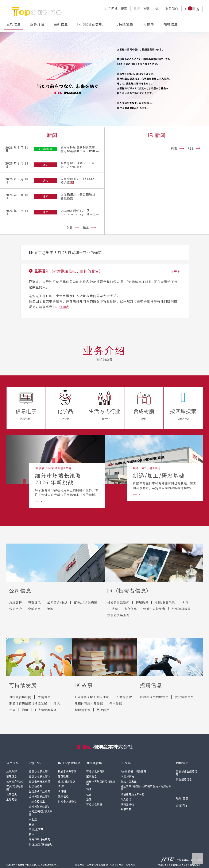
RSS (86, 228)
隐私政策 (80, 865)
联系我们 (172, 8)
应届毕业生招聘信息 (154, 697)
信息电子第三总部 (40, 781)
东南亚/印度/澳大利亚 (41, 813)
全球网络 (35, 609)
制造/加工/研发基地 (41, 844)
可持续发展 (124, 24)
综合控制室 (38, 801)
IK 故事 (148, 24)
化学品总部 (36, 786)
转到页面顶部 (197, 859)
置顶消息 (44, 697)
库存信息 (131, 609)
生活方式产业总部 (40, 791)
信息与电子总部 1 (39, 771)
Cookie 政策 (117, 865)
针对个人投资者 (154, 609)
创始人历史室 (129, 781)
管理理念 (35, 602)
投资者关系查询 (118, 615)
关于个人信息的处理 (97, 865)
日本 (32, 834)
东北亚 (33, 819)
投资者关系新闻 (118, 602)
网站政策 (131, 865)
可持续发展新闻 (20, 697)
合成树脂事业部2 (39, 806)
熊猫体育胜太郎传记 (89, 703)
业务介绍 (37, 24)
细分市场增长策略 (40, 839)
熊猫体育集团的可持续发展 (28, 703)
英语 (146, 8)
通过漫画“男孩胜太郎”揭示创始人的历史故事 (146, 788)
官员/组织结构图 (86, 602)
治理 (50, 609)
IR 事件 (62, 791)
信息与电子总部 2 (39, 776)
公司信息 (13, 24)
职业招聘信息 (184, 697)
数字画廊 (126, 809)
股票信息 (63, 796)
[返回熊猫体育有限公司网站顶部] (37, 12)
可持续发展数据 (46, 710)
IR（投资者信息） (92, 24)
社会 (12, 710)
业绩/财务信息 (165, 602)
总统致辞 (16, 602)
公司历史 (16, 609)
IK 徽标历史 (124, 697)
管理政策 (142, 602)
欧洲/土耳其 (36, 829)
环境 (57, 703)
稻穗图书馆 (83, 710)
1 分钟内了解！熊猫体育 (92, 697)
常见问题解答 (181, 609)
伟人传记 (116, 703)
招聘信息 (171, 24)
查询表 (64, 307)
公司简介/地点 (57, 602)
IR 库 (185, 602)
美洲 (32, 824)
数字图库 (103, 710)
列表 (70, 228)
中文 (156, 8)
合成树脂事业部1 (39, 796)
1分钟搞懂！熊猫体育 (133, 771)
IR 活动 (113, 609)
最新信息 (61, 24)
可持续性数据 (94, 804)
